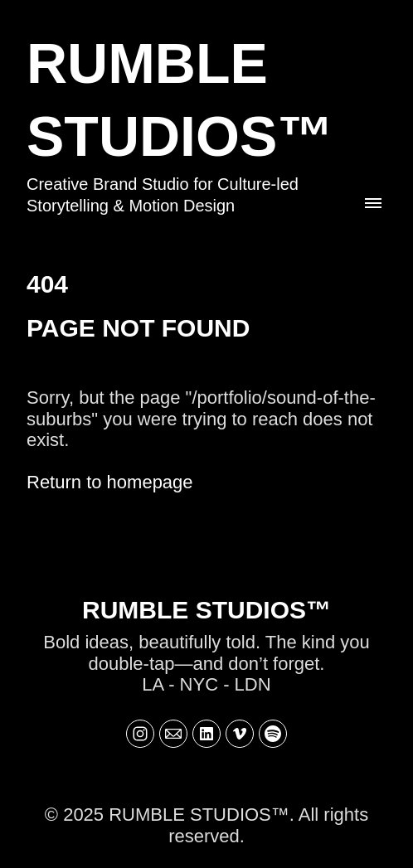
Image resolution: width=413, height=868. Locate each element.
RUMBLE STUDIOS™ (206, 610)
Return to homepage (110, 482)
